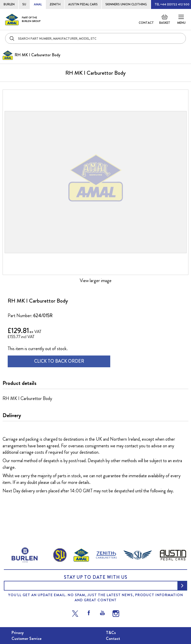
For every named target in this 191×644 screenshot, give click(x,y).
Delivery (12, 415)
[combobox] (95, 38)
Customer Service (27, 639)
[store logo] (23, 19)
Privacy (18, 633)
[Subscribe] (182, 586)
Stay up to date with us (96, 577)
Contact (146, 23)
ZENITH (55, 4)
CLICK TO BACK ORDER (59, 361)
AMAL (38, 4)
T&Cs (111, 633)
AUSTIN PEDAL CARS (83, 4)
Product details (19, 383)
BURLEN (9, 4)
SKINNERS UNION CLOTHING (126, 4)
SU (24, 4)
